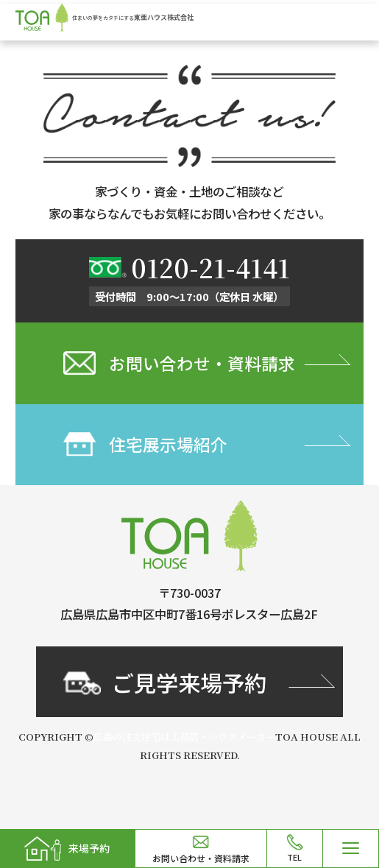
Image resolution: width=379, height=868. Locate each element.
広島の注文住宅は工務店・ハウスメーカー (184, 742)
